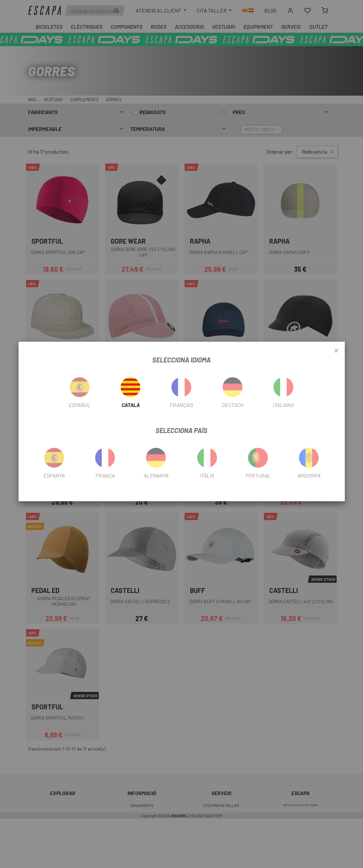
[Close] (336, 351)
